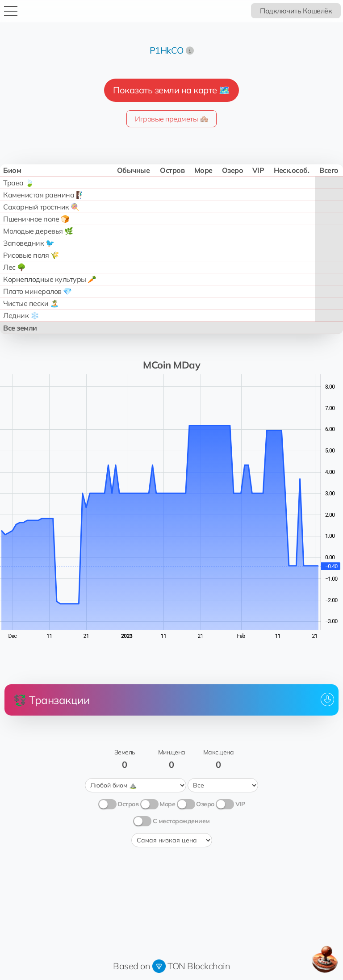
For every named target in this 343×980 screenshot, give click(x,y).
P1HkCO (167, 50)
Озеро (205, 804)
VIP (240, 804)
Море (167, 804)
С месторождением (181, 821)
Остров (128, 804)
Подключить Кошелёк (296, 11)
